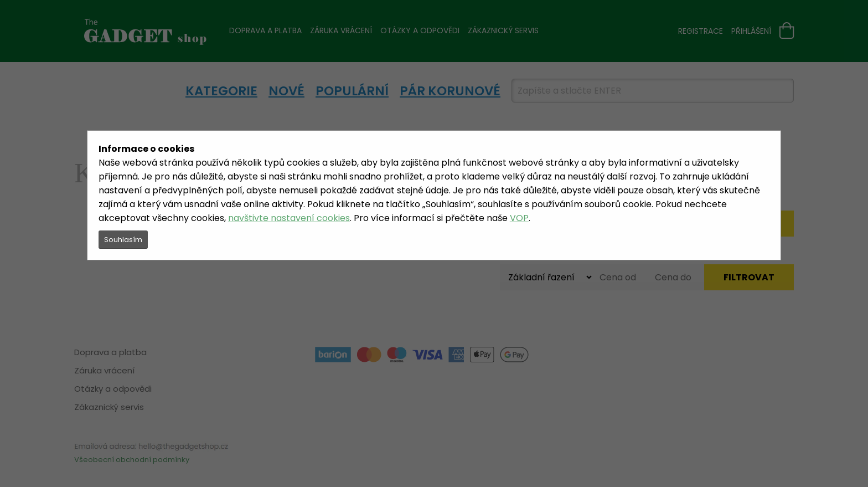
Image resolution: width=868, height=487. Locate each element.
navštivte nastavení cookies (289, 218)
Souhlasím (123, 240)
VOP (519, 218)
